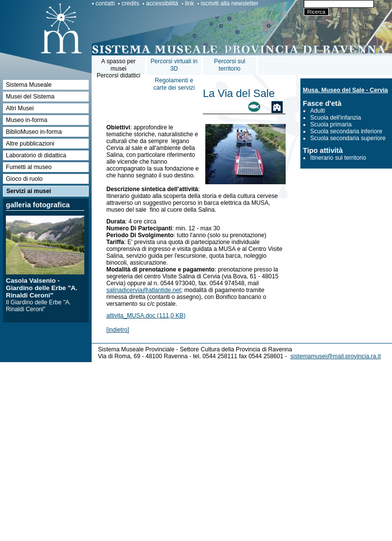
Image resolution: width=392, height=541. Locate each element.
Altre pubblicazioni (30, 144)
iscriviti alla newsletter (230, 3)
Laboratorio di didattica (36, 155)
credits (130, 3)
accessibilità (162, 3)
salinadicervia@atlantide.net (144, 290)
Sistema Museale (29, 85)
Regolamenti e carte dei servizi (174, 84)
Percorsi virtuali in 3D (174, 65)
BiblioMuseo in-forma (34, 132)
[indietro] (118, 330)
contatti (105, 3)
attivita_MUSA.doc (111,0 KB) (146, 316)
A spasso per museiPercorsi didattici (118, 68)
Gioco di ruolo (24, 179)
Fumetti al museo (29, 167)
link (190, 3)
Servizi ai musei (29, 191)
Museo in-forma (26, 120)
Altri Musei (20, 108)
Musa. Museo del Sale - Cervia (345, 90)
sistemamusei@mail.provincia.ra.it (335, 356)
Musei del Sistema (30, 97)
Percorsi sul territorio (230, 65)
